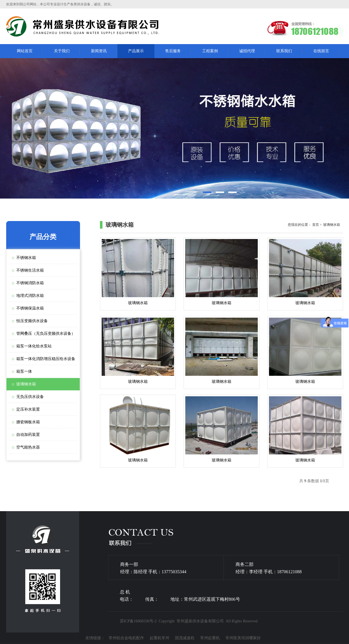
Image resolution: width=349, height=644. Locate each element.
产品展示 (136, 51)
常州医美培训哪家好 (243, 638)
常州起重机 (210, 638)
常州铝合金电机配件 (126, 638)
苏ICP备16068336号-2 (138, 621)
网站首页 (25, 51)
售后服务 (173, 51)
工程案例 (210, 51)
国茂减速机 (185, 638)
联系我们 (284, 51)
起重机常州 (159, 638)
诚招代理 (247, 51)
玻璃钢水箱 (138, 272)
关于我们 (62, 51)
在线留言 (321, 51)
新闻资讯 (99, 51)
